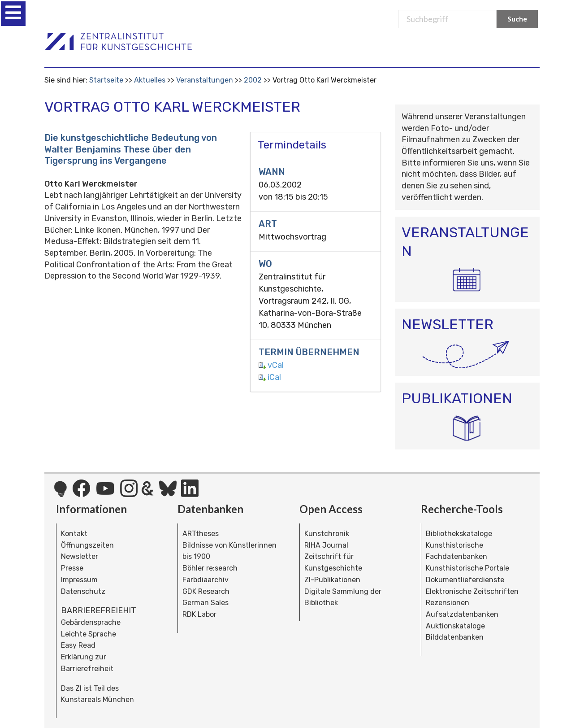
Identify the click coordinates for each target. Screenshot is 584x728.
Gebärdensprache (91, 622)
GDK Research (206, 591)
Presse (72, 568)
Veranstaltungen (205, 80)
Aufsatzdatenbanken (462, 614)
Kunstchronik (327, 534)
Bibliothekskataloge (459, 534)
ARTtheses (201, 534)
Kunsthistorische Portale (467, 568)
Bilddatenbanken (455, 637)
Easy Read (78, 645)
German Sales (205, 603)
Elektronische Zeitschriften (472, 591)
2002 (253, 80)
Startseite (106, 80)
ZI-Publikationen (332, 580)
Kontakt (74, 534)
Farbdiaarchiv (205, 580)
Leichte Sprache (89, 634)
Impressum (79, 580)
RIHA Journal (326, 545)
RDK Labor (199, 614)
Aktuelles (150, 80)
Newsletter (80, 556)
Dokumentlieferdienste (465, 580)
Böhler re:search (210, 568)
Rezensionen (448, 603)
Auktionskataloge (455, 626)
